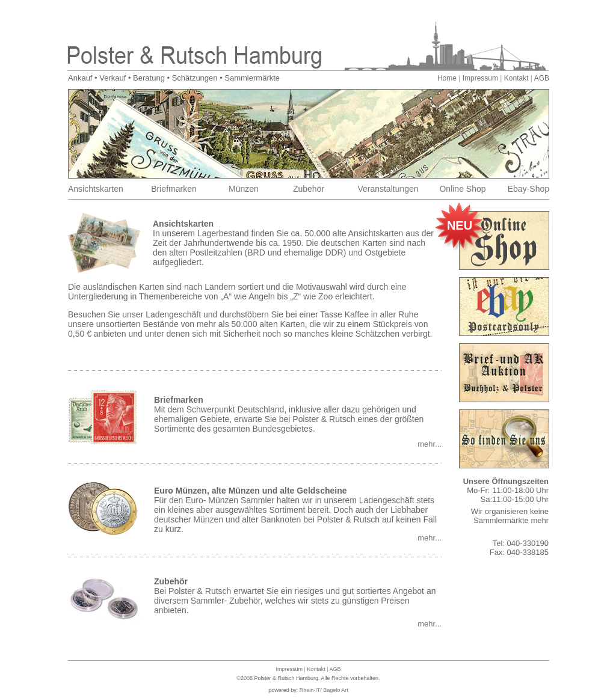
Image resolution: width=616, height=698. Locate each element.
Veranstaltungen (388, 189)
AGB (542, 78)
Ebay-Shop (528, 189)
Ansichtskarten (96, 189)
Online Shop (462, 189)
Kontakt (516, 78)
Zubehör (309, 189)
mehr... (430, 444)
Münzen (244, 189)
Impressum (480, 78)
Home (447, 78)
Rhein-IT (310, 690)
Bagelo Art (336, 690)
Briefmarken (174, 189)
